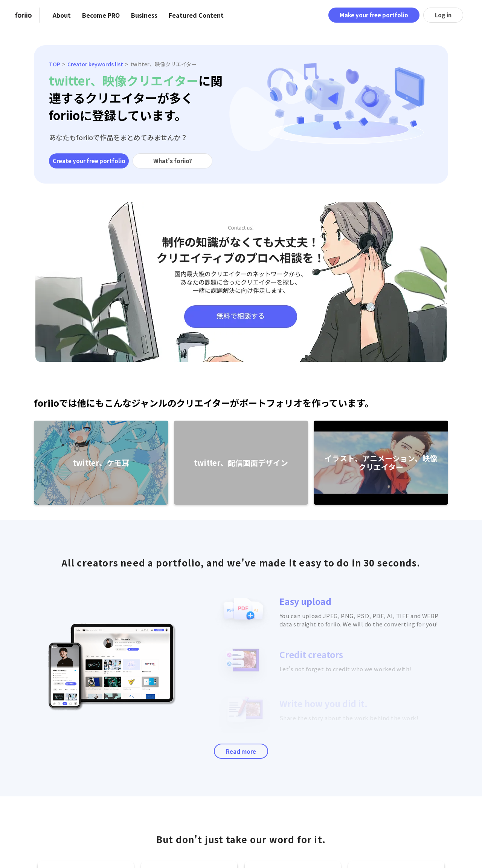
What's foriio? (173, 161)
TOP (55, 64)
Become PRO (101, 15)
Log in (443, 15)
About (62, 15)
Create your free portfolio (89, 161)
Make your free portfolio (374, 15)
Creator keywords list (95, 64)
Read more (241, 751)
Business (144, 15)
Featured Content (196, 15)
